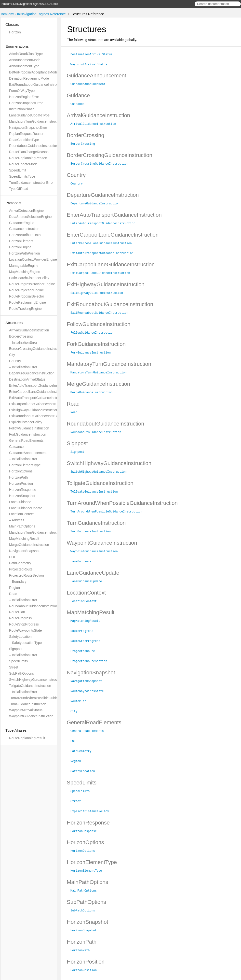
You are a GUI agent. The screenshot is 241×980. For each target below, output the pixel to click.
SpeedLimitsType (22, 176)
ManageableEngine (24, 266)
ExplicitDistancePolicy (26, 422)
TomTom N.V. (85, 970)
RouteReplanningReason (28, 158)
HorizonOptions (21, 471)
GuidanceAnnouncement (28, 453)
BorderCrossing (21, 336)
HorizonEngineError (24, 97)
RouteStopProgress (24, 624)
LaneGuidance (20, 502)
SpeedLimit (18, 170)
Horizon (15, 32)
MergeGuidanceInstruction (29, 545)
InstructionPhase (22, 109)
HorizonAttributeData (25, 235)
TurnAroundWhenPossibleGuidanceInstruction (44, 698)
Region (14, 588)
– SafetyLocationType (25, 643)
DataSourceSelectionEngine (30, 217)
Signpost (16, 649)
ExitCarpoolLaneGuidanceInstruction (37, 404)
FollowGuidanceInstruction (29, 428)
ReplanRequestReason (27, 134)
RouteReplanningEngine (27, 302)
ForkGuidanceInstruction (28, 434)
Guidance (16, 447)
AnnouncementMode (25, 60)
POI (12, 557)
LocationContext (21, 514)
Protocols (13, 203)
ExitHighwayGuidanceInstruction (34, 410)
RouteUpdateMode (23, 164)
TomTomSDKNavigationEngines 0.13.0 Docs (29, 4)
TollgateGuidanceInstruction (30, 686)
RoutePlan (17, 612)
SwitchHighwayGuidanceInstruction (36, 680)
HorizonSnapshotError (26, 103)
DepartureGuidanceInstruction (32, 373)
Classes (12, 24)
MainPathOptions (22, 526)
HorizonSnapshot (22, 496)
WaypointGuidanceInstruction (31, 716)
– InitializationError (23, 342)
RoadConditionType (24, 140)
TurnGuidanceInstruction (28, 704)
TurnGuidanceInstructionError (31, 183)
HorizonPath (18, 477)
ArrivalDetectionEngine (26, 211)
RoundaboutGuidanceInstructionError (37, 146)
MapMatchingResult (24, 539)
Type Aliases (16, 730)
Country (15, 361)
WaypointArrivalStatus (26, 710)
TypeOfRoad (19, 189)
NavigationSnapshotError (28, 128)
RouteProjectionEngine (27, 290)
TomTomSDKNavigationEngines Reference (33, 14)
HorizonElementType (25, 465)
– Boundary (18, 582)
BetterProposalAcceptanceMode (33, 72)
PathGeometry (20, 563)
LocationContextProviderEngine (33, 259)
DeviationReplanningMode (29, 78)
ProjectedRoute (21, 569)
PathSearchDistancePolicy (29, 278)
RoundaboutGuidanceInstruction (33, 606)
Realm (112, 975)
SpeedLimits (18, 661)
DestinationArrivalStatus (27, 379)
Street (14, 667)
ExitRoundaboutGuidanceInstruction (36, 416)
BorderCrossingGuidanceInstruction (36, 349)
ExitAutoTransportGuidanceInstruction (38, 398)
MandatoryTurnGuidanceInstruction (36, 532)
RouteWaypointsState (26, 630)
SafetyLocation (20, 637)
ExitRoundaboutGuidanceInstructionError (40, 85)
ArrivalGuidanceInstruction (29, 330)
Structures (14, 323)
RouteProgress (20, 618)
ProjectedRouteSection (27, 575)
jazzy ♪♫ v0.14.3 (94, 975)
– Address (17, 520)
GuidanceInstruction (24, 229)
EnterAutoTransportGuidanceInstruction (39, 385)
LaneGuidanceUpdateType (29, 115)
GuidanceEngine (22, 223)
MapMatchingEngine (25, 272)
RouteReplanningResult (27, 738)
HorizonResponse (23, 490)
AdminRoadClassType (26, 54)
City (12, 355)
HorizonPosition (21, 483)
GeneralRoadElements (26, 440)
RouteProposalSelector (27, 296)
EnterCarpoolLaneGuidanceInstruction (38, 392)
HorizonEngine (20, 247)
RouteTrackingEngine (25, 309)
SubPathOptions (21, 673)
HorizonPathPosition (25, 253)
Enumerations (17, 46)
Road (13, 594)
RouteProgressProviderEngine (32, 284)
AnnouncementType (24, 66)
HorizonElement (21, 241)
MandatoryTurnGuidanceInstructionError (40, 121)
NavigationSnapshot (24, 551)
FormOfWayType (22, 91)
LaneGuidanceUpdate (26, 508)
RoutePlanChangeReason (29, 152)
